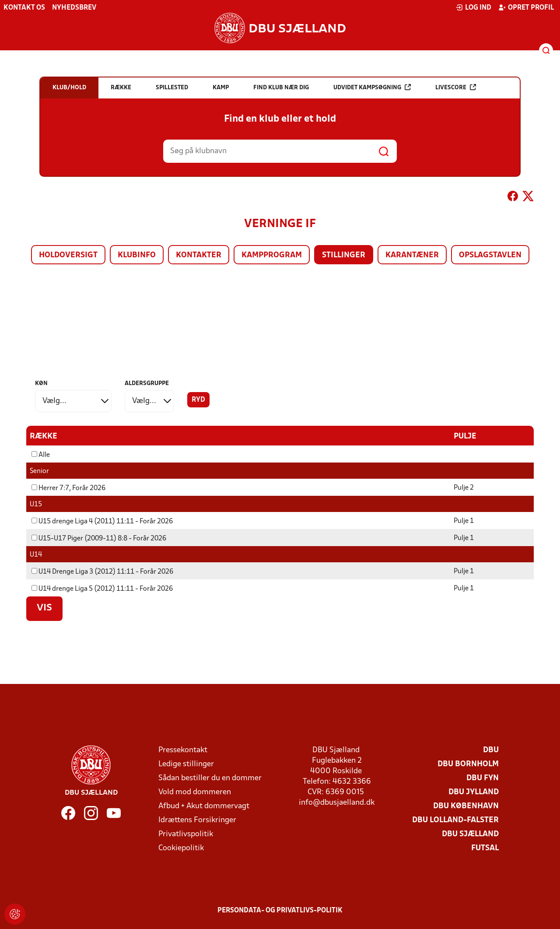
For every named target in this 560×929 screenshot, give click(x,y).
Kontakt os (24, 8)
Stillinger (344, 255)
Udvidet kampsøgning (372, 87)
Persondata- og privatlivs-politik (280, 910)
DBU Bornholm (468, 764)
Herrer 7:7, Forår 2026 (68, 488)
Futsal (485, 848)
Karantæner (412, 255)
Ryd (198, 400)
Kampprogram (272, 255)
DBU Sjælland (470, 834)
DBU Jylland (474, 792)
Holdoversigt (68, 255)
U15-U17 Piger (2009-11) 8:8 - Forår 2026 (99, 538)
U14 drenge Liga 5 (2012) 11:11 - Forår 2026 (102, 589)
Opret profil (526, 7)
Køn (41, 384)
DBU (491, 750)
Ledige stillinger (186, 764)
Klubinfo (137, 255)
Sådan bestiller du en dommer (210, 778)
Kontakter (199, 255)
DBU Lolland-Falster (455, 820)
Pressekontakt (183, 750)
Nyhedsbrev (74, 8)
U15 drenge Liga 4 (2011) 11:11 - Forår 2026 (102, 521)
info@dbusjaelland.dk (337, 802)
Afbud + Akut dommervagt (204, 806)
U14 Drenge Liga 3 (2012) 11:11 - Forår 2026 (102, 571)
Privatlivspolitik (186, 834)
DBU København (466, 806)
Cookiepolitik (181, 848)
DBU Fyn (483, 778)
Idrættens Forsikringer (197, 820)
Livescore (456, 87)
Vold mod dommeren (195, 792)
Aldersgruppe (147, 384)
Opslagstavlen (490, 255)
